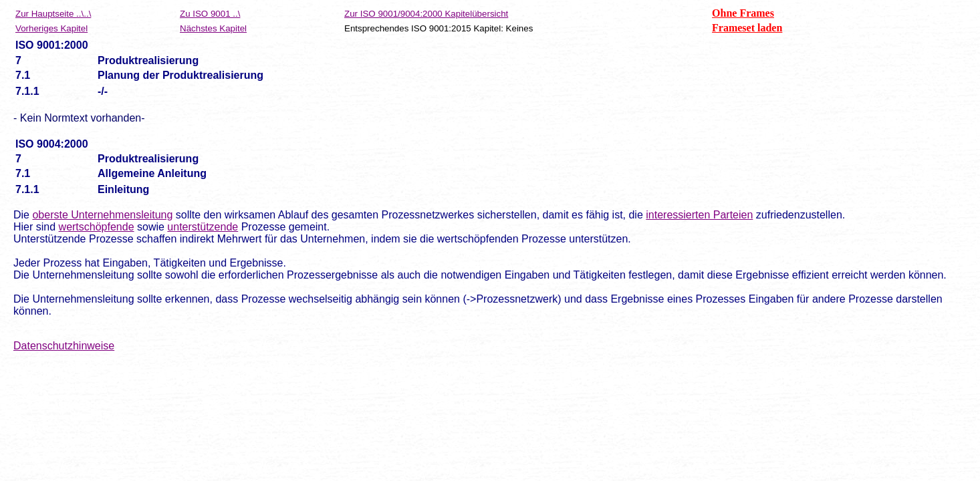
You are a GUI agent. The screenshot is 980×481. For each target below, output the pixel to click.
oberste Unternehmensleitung (102, 215)
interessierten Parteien (699, 215)
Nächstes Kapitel (213, 28)
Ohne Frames (743, 13)
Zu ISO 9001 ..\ (210, 14)
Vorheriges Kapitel (51, 28)
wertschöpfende (97, 227)
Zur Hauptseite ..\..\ (53, 14)
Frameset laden (747, 28)
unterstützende (203, 227)
